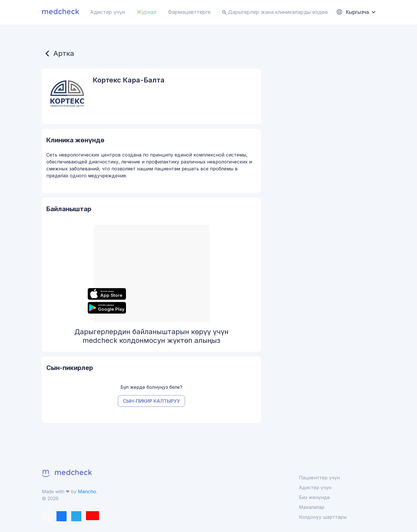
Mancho (87, 491)
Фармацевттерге (189, 12)
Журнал (147, 12)
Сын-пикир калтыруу (151, 401)
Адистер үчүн (108, 12)
